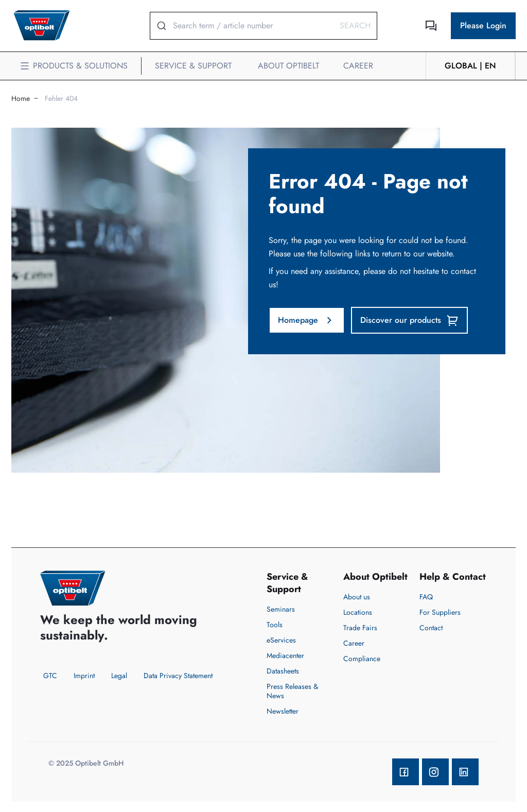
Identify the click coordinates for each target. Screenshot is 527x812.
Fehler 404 (61, 98)
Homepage (307, 320)
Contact (431, 628)
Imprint (84, 676)
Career (354, 643)
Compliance (362, 659)
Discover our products (409, 320)
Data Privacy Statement (178, 676)
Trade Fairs (360, 628)
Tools (275, 625)
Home (21, 98)
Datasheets (283, 671)
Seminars (281, 609)
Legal (119, 676)
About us (357, 597)
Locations (358, 612)
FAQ (426, 597)
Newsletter (283, 711)
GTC (50, 676)
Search (355, 25)
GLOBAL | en (470, 66)
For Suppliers (440, 612)
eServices (281, 640)
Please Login (483, 25)
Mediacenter (285, 655)
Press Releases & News (292, 691)
